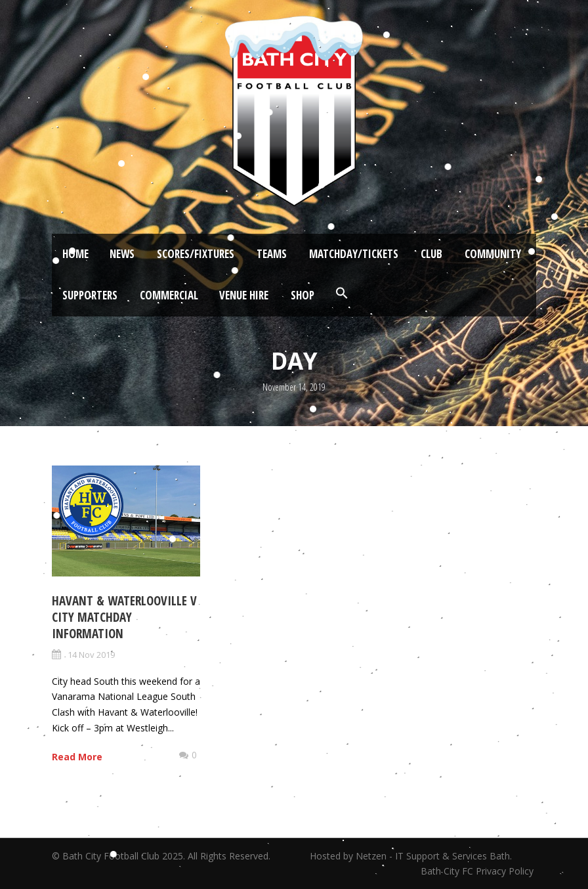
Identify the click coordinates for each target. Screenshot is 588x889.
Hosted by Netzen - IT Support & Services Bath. (411, 856)
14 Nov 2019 (91, 655)
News (122, 254)
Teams (272, 254)
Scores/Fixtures (196, 254)
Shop (303, 295)
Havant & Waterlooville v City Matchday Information (124, 617)
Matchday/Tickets (354, 254)
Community (493, 254)
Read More (77, 757)
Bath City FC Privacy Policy (478, 871)
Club (431, 254)
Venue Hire (244, 295)
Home (75, 254)
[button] (342, 293)
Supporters (90, 295)
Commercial (169, 295)
